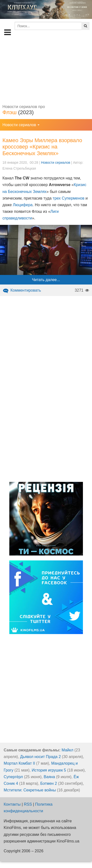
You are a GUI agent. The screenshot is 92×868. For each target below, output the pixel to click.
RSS (28, 804)
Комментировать (22, 290)
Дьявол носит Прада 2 (40, 757)
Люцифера (23, 205)
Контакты (12, 804)
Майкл (67, 750)
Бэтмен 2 (49, 783)
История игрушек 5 (49, 770)
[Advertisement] (46, 70)
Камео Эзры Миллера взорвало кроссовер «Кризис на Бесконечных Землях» (42, 147)
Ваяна (49, 777)
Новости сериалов (56, 163)
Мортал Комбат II (19, 763)
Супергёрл (13, 777)
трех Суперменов (69, 198)
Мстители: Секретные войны (30, 790)
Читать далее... (46, 280)
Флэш (10, 112)
